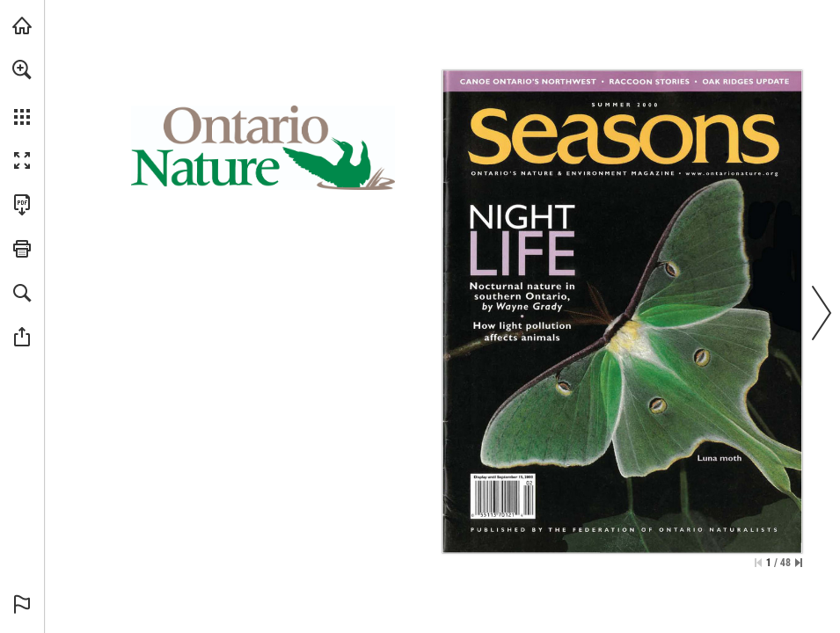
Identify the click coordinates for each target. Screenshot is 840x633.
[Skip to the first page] (758, 563)
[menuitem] (22, 92)
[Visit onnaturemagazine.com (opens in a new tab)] (22, 25)
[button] (22, 69)
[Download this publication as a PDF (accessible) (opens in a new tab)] (22, 205)
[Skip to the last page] (799, 563)
